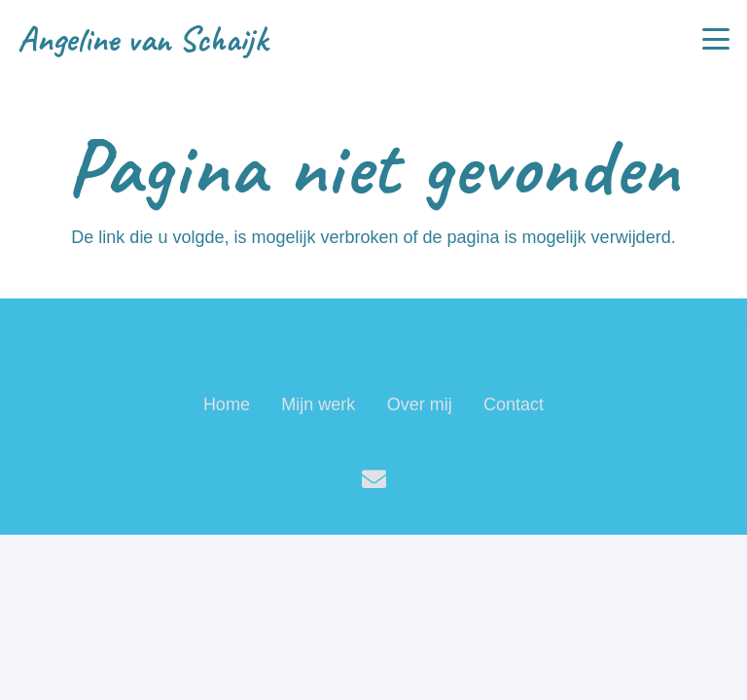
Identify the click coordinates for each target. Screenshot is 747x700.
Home (227, 404)
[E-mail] (374, 479)
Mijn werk (318, 404)
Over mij (420, 404)
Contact (514, 404)
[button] (716, 39)
